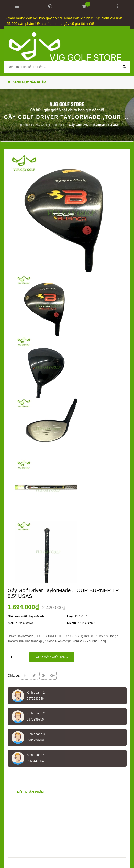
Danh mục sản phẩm (27, 82)
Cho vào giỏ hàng (52, 657)
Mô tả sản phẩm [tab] (30, 792)
